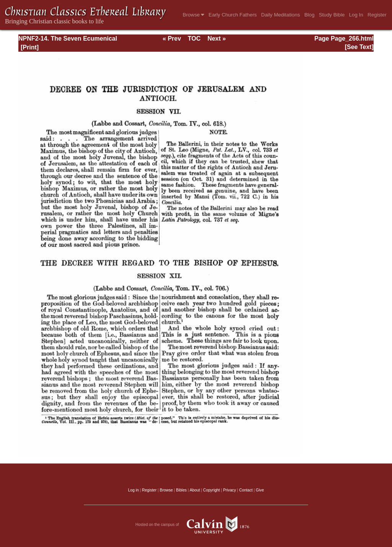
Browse (193, 15)
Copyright (212, 490)
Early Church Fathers (233, 15)
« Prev (172, 38)
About (195, 490)
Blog (310, 15)
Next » (217, 38)
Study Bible (332, 15)
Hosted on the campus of (196, 525)
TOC (194, 38)
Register (377, 15)
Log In (356, 15)
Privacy (230, 490)
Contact (246, 490)
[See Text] (359, 47)
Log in (134, 490)
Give (260, 490)
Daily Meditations (280, 15)
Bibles (181, 490)
